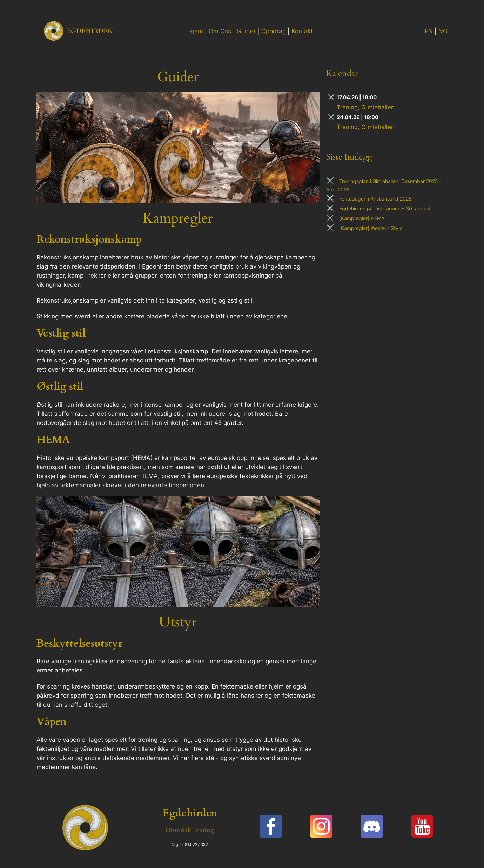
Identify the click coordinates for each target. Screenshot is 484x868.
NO (443, 31)
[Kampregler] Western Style (371, 228)
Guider (246, 31)
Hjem (196, 31)
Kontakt (302, 31)
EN (429, 31)
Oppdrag (274, 31)
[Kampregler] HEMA (362, 218)
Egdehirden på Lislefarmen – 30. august (385, 208)
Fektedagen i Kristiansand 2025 (375, 199)
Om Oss (220, 31)
